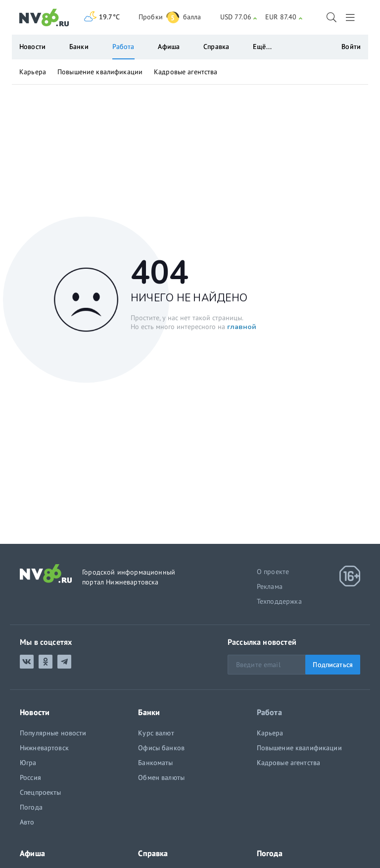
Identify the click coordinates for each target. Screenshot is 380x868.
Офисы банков (161, 748)
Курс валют (156, 733)
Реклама (270, 586)
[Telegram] (64, 662)
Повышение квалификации (100, 72)
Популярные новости (53, 733)
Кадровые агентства (186, 72)
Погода (31, 807)
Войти (351, 47)
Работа (123, 47)
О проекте (273, 572)
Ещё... (262, 47)
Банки (79, 47)
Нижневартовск (44, 748)
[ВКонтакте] (27, 662)
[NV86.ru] (44, 18)
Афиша (169, 47)
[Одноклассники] (46, 662)
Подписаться (333, 665)
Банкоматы (155, 763)
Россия (30, 777)
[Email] (294, 665)
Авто (27, 822)
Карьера (33, 72)
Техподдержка (279, 601)
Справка (216, 47)
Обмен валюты (161, 777)
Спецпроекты (41, 792)
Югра (28, 763)
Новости (32, 47)
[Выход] (351, 17)
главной (242, 326)
